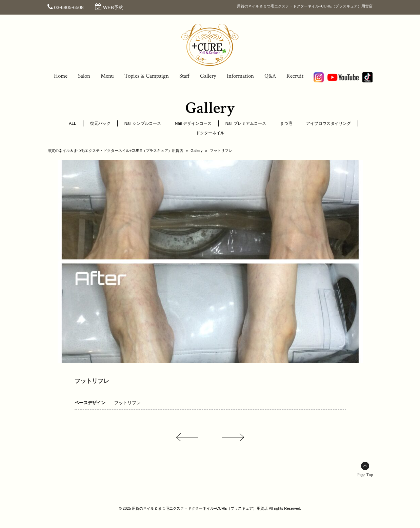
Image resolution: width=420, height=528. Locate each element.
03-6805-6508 (69, 7)
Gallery (196, 151)
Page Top (365, 475)
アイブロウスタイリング (328, 123)
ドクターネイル (210, 133)
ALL (72, 123)
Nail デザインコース (193, 123)
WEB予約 (113, 7)
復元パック (100, 123)
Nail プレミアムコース (246, 123)
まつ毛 (286, 123)
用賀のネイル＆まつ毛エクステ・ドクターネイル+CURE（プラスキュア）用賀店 (115, 151)
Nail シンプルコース (143, 123)
